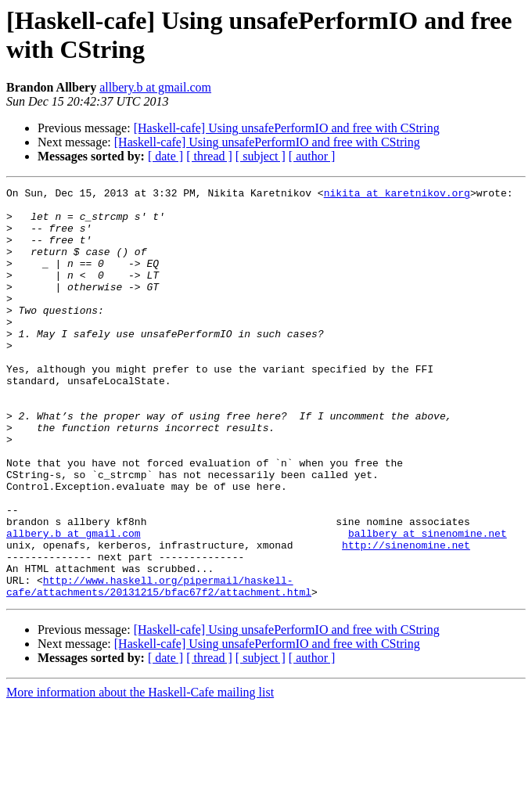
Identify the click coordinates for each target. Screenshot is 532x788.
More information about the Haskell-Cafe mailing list (140, 774)
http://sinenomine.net (406, 617)
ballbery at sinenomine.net (428, 603)
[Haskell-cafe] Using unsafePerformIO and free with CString (287, 128)
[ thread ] (209, 156)
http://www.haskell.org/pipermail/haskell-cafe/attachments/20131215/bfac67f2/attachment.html (159, 667)
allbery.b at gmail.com (155, 87)
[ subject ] (261, 156)
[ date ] (165, 156)
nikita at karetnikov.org (397, 195)
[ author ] (312, 156)
